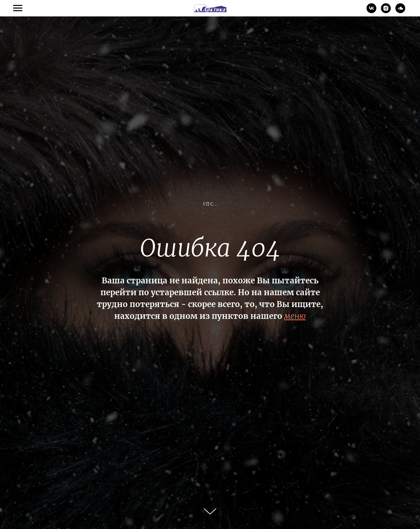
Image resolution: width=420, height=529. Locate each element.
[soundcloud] (400, 11)
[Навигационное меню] (18, 8)
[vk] (371, 11)
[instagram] (386, 11)
